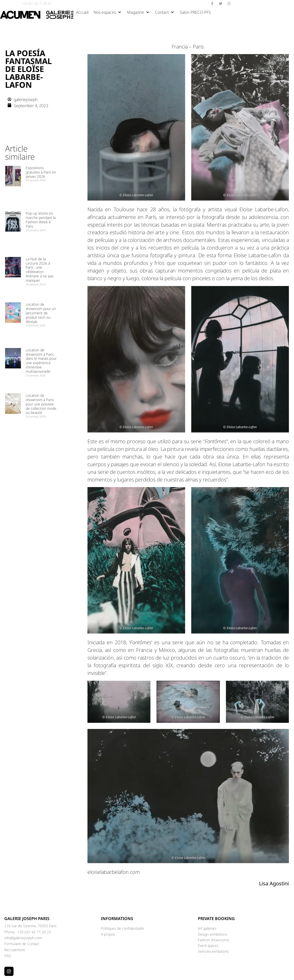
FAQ (8, 956)
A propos (108, 934)
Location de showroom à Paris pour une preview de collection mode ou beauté (41, 404)
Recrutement (15, 950)
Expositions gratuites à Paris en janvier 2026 (41, 172)
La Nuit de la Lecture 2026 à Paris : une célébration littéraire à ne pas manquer (40, 270)
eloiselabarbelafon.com (114, 872)
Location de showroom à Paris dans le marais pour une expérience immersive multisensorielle (41, 361)
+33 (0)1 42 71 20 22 (34, 932)
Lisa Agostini (274, 883)
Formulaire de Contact (22, 944)
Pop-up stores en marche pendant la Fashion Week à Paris (41, 220)
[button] (108, 12)
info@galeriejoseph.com (23, 938)
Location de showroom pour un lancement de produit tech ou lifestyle (41, 313)
